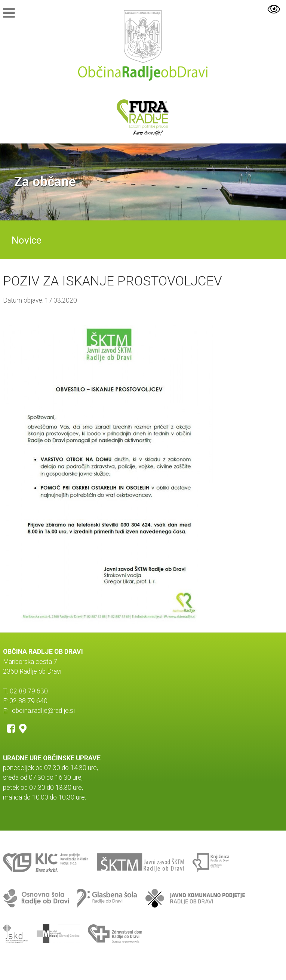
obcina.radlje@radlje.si (43, 711)
